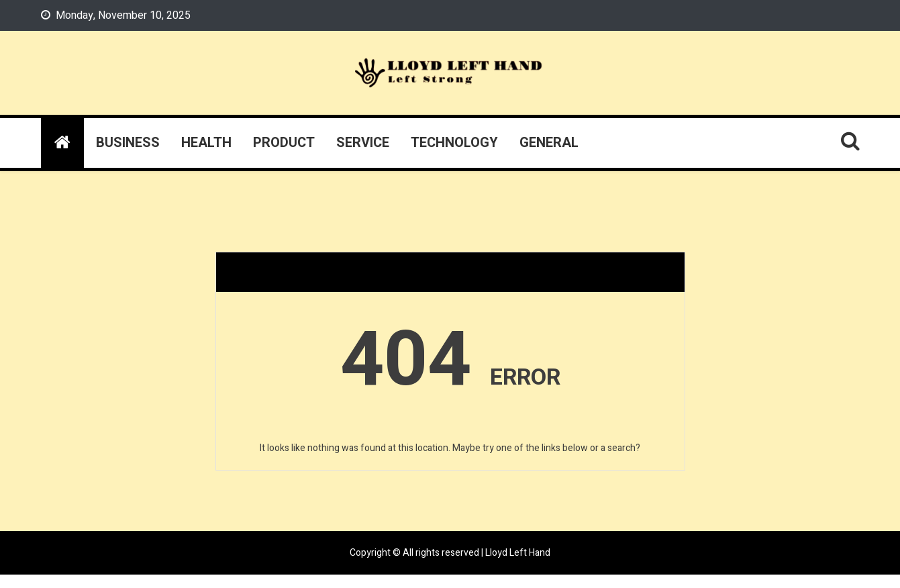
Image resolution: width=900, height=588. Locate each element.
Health (206, 143)
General (549, 143)
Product (284, 143)
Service (363, 143)
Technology (454, 143)
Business (128, 143)
